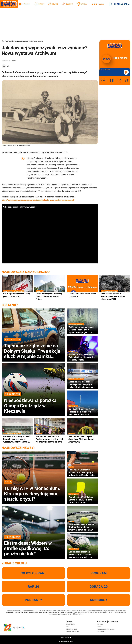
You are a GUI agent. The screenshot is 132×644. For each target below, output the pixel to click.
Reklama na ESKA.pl (72, 629)
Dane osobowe (101, 632)
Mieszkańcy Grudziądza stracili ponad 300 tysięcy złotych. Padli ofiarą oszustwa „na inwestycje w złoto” (82, 384)
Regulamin (100, 624)
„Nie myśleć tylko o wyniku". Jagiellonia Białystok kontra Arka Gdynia (82, 439)
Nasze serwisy (66, 638)
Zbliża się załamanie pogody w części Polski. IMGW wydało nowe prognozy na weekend (82, 330)
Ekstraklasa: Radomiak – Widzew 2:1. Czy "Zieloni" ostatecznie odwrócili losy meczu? (82, 554)
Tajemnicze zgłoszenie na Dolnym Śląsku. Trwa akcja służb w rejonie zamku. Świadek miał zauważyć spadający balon (33, 348)
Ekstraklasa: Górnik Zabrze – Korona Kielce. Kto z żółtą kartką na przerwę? (82, 500)
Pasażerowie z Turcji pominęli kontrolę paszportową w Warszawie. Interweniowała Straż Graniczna (17, 439)
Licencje (99, 627)
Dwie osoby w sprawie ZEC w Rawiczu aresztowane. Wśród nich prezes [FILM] (115, 296)
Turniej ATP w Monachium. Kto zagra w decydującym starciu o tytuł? (33, 491)
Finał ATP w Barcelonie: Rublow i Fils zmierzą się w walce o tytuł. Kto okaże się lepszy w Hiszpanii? (82, 472)
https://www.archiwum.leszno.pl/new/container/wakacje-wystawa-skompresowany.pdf (38, 200)
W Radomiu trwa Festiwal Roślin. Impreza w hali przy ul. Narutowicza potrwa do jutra (50, 439)
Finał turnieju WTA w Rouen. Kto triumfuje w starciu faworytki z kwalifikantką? (82, 527)
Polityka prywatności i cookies (106, 629)
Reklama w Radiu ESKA (72, 632)
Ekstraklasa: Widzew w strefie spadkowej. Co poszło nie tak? (33, 546)
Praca (68, 627)
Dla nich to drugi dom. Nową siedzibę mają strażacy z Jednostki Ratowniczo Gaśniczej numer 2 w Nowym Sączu (82, 412)
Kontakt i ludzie (70, 624)
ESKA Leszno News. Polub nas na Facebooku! (82, 295)
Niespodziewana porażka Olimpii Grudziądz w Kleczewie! (33, 403)
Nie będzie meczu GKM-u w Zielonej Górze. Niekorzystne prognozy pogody (82, 357)
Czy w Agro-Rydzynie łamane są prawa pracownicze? (17, 295)
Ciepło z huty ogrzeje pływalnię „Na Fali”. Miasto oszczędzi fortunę (50, 296)
